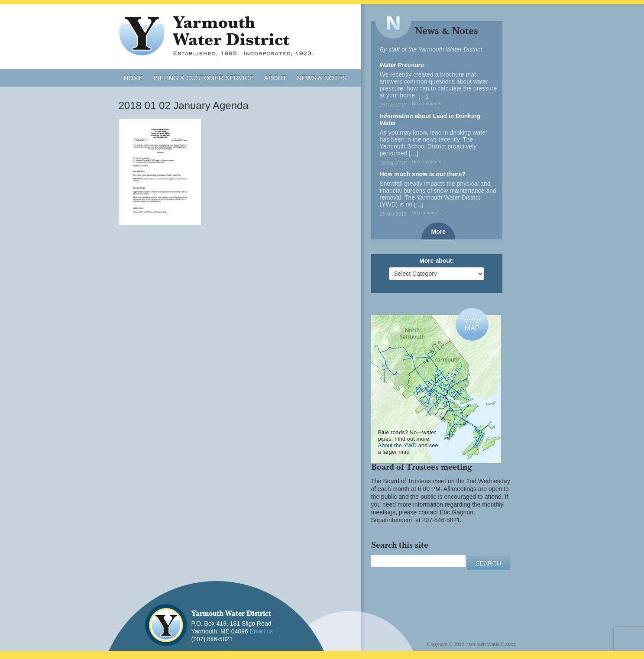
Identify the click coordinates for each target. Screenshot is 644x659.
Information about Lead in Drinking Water (430, 120)
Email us (262, 631)
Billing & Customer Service (204, 78)
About (275, 78)
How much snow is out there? (423, 174)
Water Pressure (402, 65)
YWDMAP (472, 324)
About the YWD (397, 445)
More (439, 232)
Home (134, 78)
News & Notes (322, 78)
